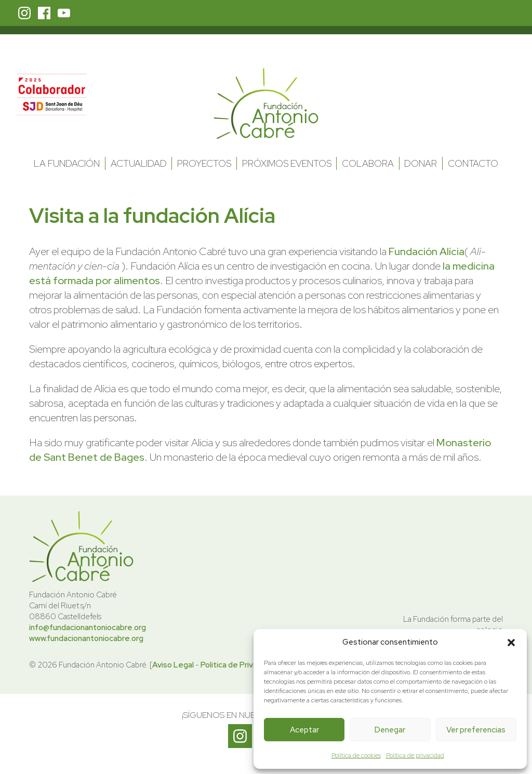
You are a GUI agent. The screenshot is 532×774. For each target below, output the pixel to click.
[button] (511, 643)
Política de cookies (356, 755)
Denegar (390, 730)
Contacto (473, 163)
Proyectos (204, 163)
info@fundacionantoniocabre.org (88, 628)
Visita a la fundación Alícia (152, 215)
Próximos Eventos (287, 163)
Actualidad (139, 163)
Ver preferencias (476, 730)
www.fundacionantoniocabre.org (86, 638)
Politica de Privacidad (238, 665)
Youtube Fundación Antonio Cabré (64, 13)
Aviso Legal (173, 665)
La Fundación (67, 163)
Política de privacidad (415, 755)
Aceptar (304, 730)
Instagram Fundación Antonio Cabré (24, 13)
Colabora (368, 163)
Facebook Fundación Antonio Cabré (44, 13)
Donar (421, 163)
